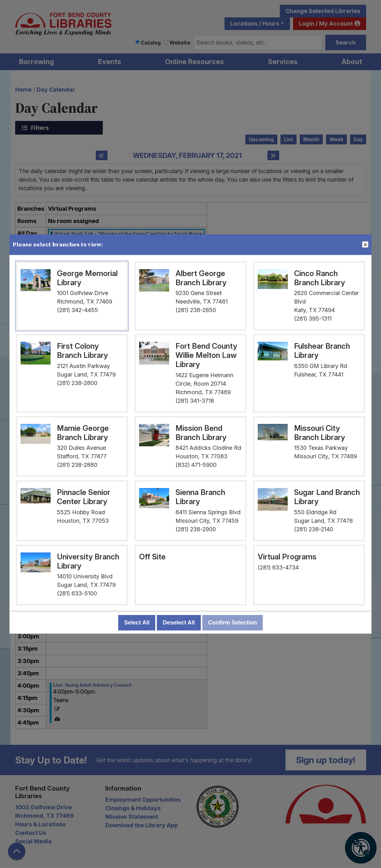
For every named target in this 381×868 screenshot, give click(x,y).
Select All (137, 623)
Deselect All (179, 623)
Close (365, 245)
